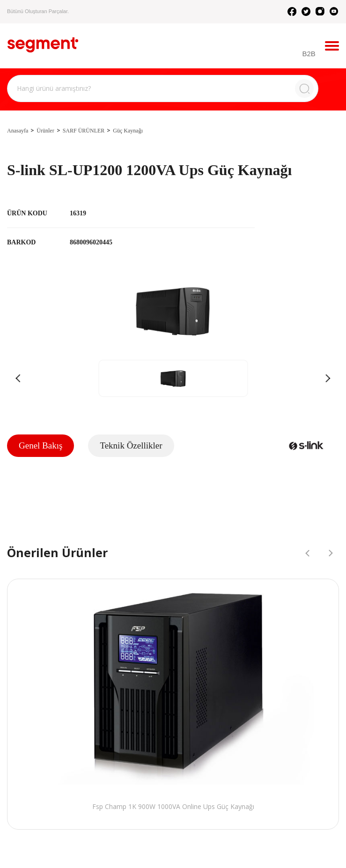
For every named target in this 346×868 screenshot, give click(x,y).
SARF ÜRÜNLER (84, 131)
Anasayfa (18, 131)
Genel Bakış (40, 445)
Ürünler (45, 131)
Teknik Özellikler (131, 445)
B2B (309, 54)
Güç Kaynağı (128, 131)
